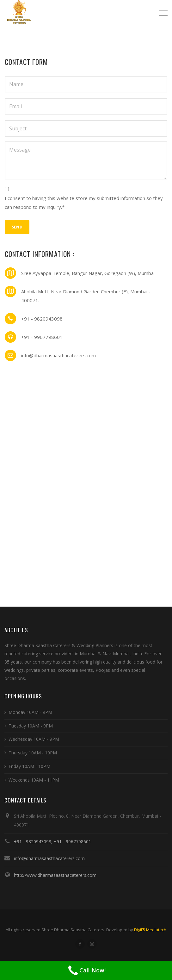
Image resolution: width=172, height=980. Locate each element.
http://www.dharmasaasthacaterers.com (55, 875)
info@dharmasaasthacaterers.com (49, 858)
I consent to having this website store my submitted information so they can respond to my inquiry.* (84, 203)
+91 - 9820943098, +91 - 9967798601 (52, 842)
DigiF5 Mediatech (150, 930)
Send (17, 227)
